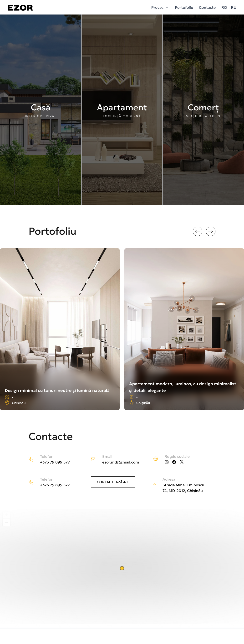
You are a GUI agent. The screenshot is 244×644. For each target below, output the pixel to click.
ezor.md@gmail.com (121, 462)
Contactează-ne (113, 482)
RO (224, 7)
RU (234, 7)
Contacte (207, 7)
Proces (160, 7)
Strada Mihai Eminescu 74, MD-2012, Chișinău (183, 488)
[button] (122, 568)
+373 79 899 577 (55, 462)
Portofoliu (184, 7)
